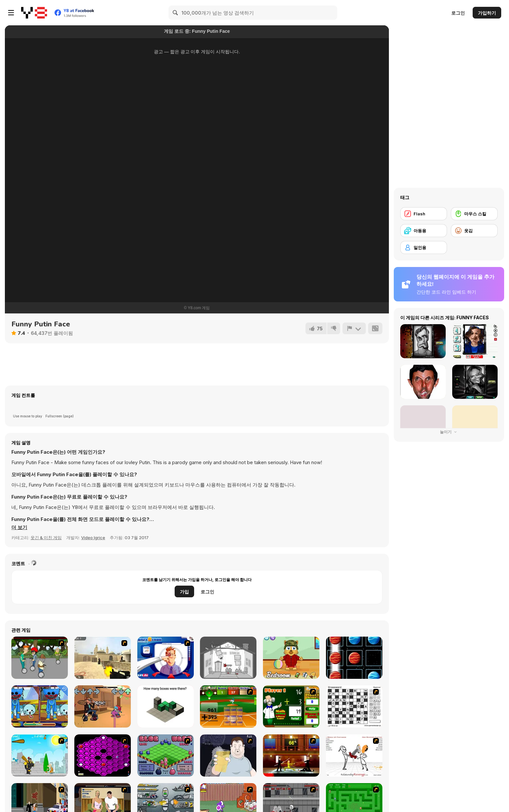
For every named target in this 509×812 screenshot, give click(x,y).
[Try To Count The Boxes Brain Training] (166, 706)
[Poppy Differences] (40, 706)
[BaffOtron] (166, 658)
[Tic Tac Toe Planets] (354, 658)
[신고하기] (354, 328)
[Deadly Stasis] (228, 658)
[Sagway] (40, 658)
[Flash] (424, 214)
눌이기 (449, 432)
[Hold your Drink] (228, 755)
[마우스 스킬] (474, 214)
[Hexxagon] (103, 755)
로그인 (458, 13)
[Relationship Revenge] (354, 755)
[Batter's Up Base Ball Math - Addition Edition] (228, 706)
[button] (19, 527)
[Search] (176, 13)
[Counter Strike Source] (103, 658)
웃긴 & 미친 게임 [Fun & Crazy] (46, 538)
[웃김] (474, 231)
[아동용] (424, 231)
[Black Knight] (40, 755)
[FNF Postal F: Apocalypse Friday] (103, 706)
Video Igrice (93, 538)
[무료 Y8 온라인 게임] (34, 13)
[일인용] (424, 247)
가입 (184, 592)
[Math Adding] (291, 706)
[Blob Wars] (166, 755)
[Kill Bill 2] (291, 755)
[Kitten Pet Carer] (291, 658)
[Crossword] (354, 706)
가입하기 (487, 13)
